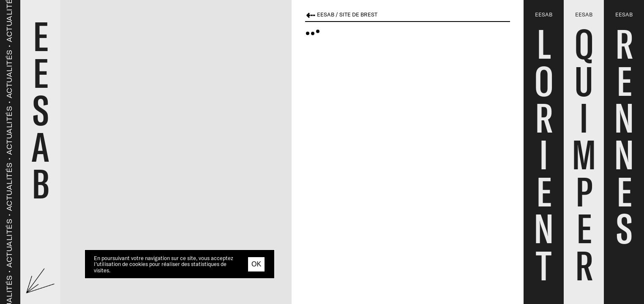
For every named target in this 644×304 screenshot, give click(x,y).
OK (256, 264)
